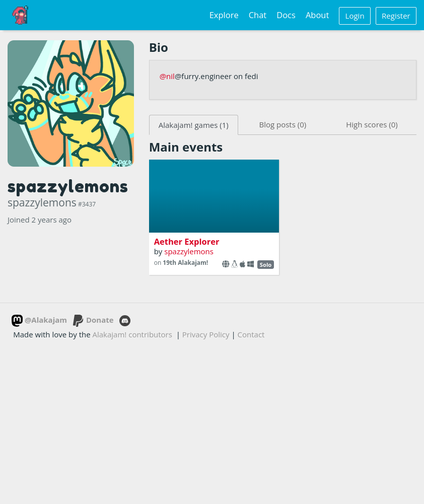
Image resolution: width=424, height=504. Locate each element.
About (317, 15)
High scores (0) (372, 124)
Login (355, 16)
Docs (286, 15)
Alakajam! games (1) (194, 125)
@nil (167, 76)
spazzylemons (189, 251)
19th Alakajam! (185, 263)
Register (396, 16)
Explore (224, 15)
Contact (251, 334)
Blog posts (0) (282, 124)
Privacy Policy (206, 334)
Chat (258, 15)
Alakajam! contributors (132, 334)
